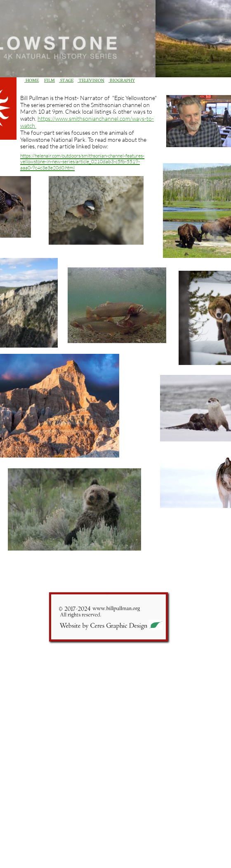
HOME (32, 80)
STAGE (66, 80)
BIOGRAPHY (122, 80)
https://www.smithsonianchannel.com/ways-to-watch (87, 122)
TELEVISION (91, 80)
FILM (49, 80)
